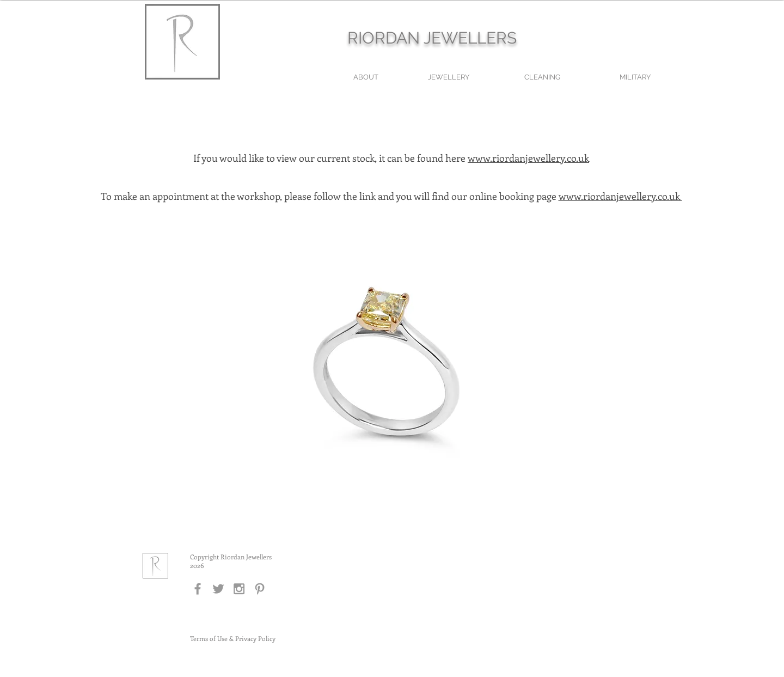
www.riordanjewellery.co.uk (528, 158)
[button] (392, 376)
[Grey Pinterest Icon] (260, 589)
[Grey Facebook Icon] (198, 589)
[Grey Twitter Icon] (218, 589)
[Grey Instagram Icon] (239, 589)
